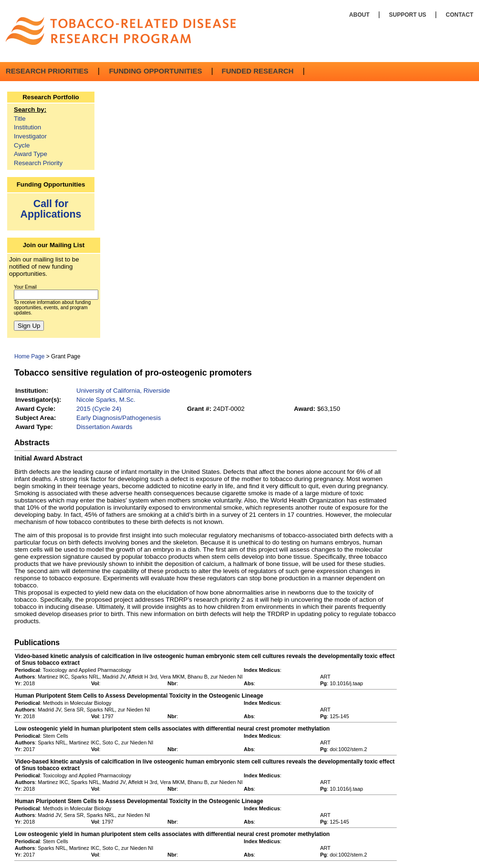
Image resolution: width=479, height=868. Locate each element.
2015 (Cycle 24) (99, 409)
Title (20, 119)
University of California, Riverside (123, 391)
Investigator (30, 136)
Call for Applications (51, 209)
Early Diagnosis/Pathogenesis (119, 418)
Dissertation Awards (104, 427)
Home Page (29, 356)
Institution (27, 127)
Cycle (22, 145)
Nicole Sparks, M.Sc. (106, 400)
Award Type (31, 154)
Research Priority (38, 163)
